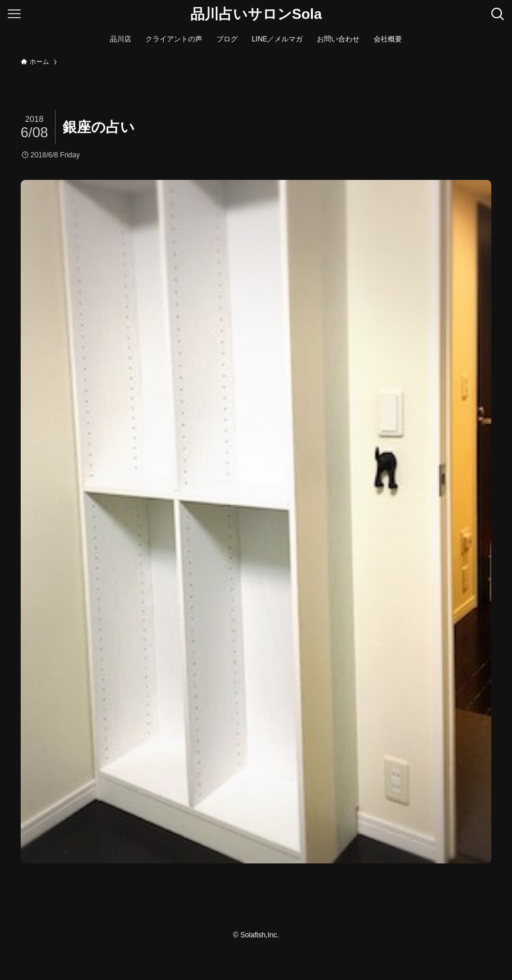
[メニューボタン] (14, 14)
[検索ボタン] (498, 14)
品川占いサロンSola (256, 14)
